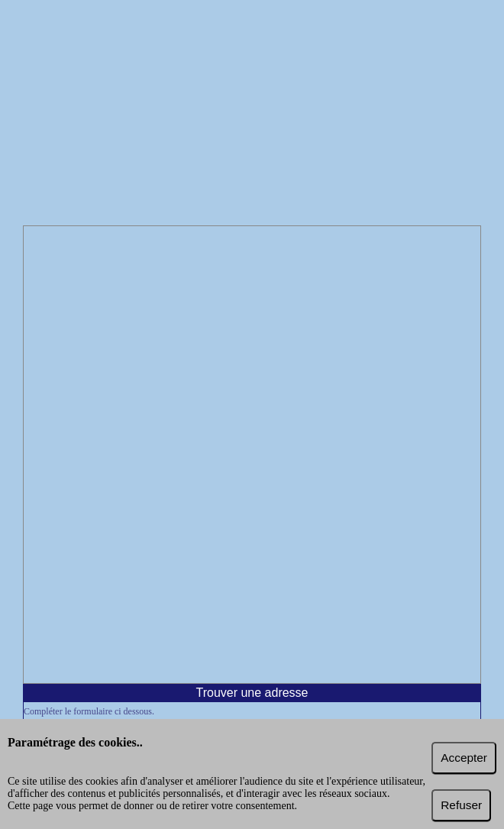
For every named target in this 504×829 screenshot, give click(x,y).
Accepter (464, 758)
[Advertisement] (252, 115)
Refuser (461, 805)
